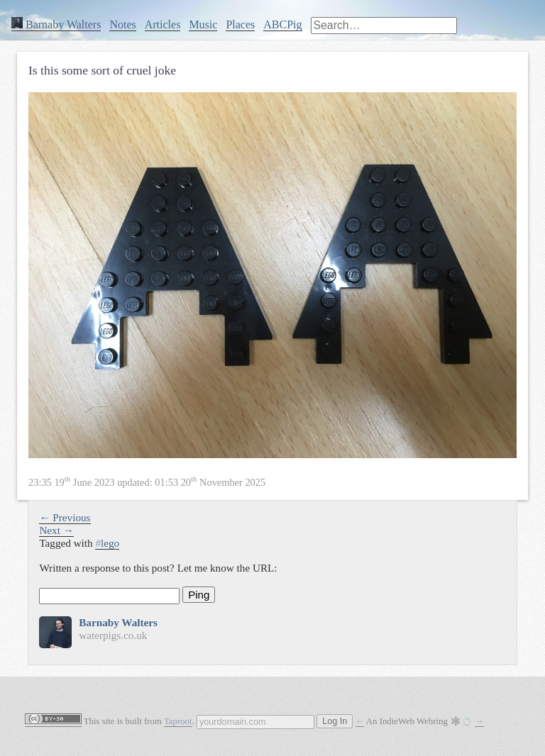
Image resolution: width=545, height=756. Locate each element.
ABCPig (282, 24)
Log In (335, 721)
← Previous (65, 517)
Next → (56, 530)
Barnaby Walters (56, 24)
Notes (122, 24)
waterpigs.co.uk (113, 635)
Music (203, 24)
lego (107, 543)
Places (240, 24)
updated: (147, 482)
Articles (163, 24)
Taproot (178, 721)
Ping (199, 595)
